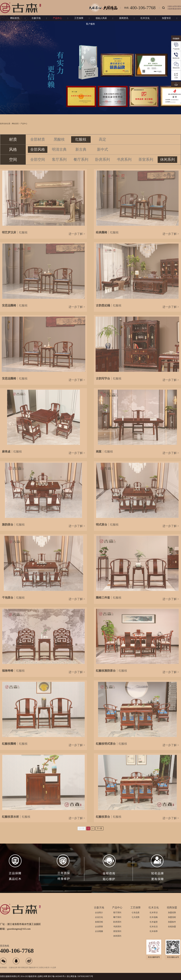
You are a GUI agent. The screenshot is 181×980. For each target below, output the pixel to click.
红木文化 (145, 18)
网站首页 (15, 18)
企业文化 (99, 917)
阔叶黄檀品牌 (23, 968)
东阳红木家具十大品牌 (48, 968)
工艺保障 (79, 18)
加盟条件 (172, 922)
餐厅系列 (117, 917)
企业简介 (99, 913)
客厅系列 (117, 913)
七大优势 (135, 917)
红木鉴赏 (154, 922)
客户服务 (90, 24)
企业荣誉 (99, 927)
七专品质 (135, 913)
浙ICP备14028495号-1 (57, 976)
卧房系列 (117, 922)
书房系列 (117, 927)
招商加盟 (172, 908)
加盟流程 (172, 917)
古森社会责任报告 (174, 6)
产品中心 (57, 18)
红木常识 (154, 913)
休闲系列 (117, 936)
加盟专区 (166, 18)
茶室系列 (117, 931)
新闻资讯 (124, 18)
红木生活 (154, 927)
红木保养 (154, 931)
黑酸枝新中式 (34, 968)
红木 (43, 976)
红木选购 (154, 917)
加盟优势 (172, 913)
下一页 (99, 828)
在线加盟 (172, 927)
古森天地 (36, 18)
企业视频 (99, 931)
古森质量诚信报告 (174, 9)
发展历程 (99, 922)
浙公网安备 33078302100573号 (80, 976)
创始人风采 (101, 18)
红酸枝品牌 (13, 968)
